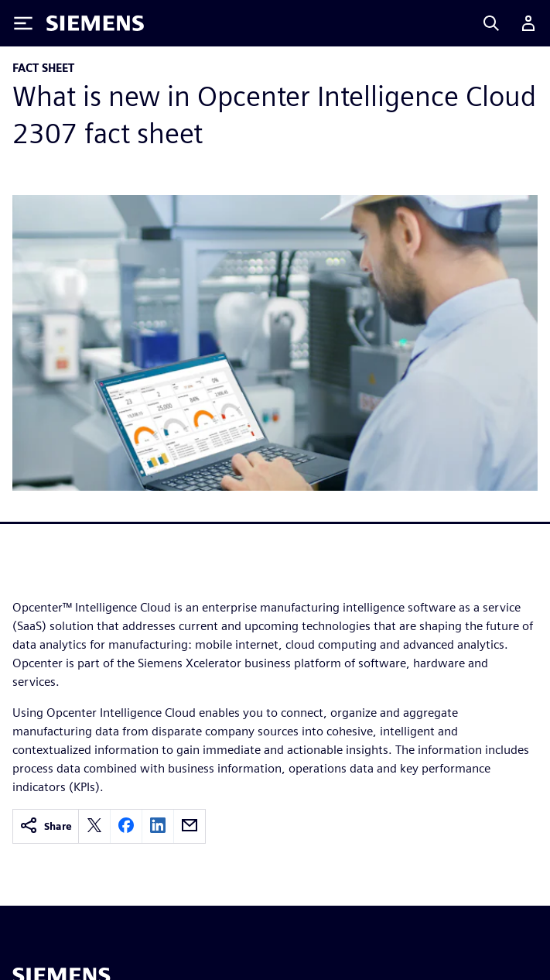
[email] (190, 826)
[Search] (491, 23)
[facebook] (126, 826)
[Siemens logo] (95, 23)
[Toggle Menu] (23, 23)
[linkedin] (158, 826)
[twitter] (94, 826)
